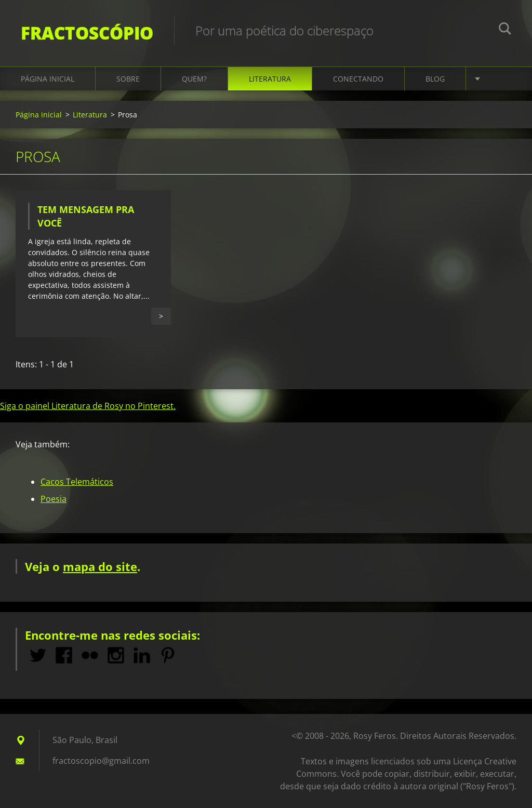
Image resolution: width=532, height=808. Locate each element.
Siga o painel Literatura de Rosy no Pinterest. (88, 406)
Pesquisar (505, 30)
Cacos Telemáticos (77, 482)
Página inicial (48, 79)
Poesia (54, 499)
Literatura (270, 79)
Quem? (194, 79)
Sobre (128, 79)
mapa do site (100, 566)
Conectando (358, 79)
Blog (435, 79)
